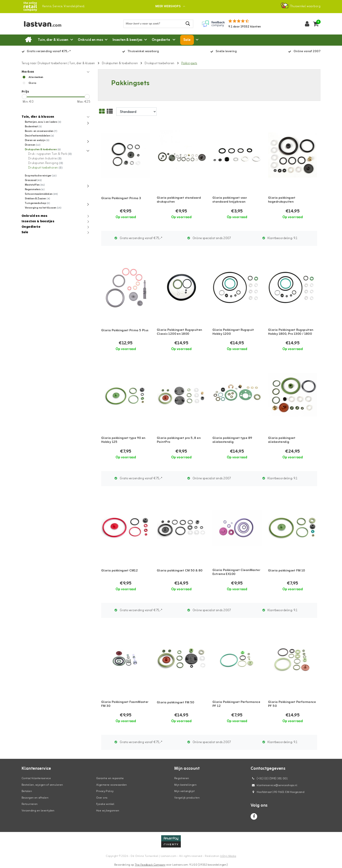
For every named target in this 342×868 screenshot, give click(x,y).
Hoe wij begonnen (108, 811)
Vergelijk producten (187, 798)
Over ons (102, 798)
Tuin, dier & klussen (82, 63)
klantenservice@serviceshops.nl (274, 785)
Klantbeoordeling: (280, 238)
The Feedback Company (150, 865)
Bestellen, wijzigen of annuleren (42, 785)
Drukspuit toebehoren (159, 63)
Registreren (182, 778)
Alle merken (36, 77)
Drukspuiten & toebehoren (120, 63)
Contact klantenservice (36, 778)
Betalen (27, 791)
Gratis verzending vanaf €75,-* (138, 238)
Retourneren (30, 804)
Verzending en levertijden (38, 811)
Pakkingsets (189, 63)
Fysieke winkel (105, 804)
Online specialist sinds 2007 (209, 238)
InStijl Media (228, 856)
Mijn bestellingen (185, 785)
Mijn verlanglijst (184, 791)
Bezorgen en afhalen (35, 798)
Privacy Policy (105, 791)
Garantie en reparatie (110, 778)
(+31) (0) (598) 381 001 (269, 779)
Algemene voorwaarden (111, 785)
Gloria (32, 83)
